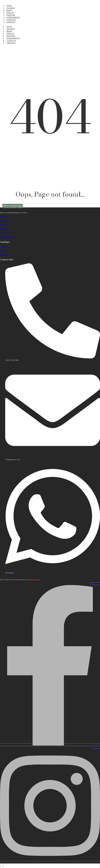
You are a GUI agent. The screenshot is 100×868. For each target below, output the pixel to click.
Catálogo (11, 22)
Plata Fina (11, 15)
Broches (4, 251)
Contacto (11, 20)
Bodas (9, 10)
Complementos (13, 17)
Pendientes (5, 255)
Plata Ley (10, 13)
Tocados (11, 8)
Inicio (9, 6)
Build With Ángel (34, 580)
